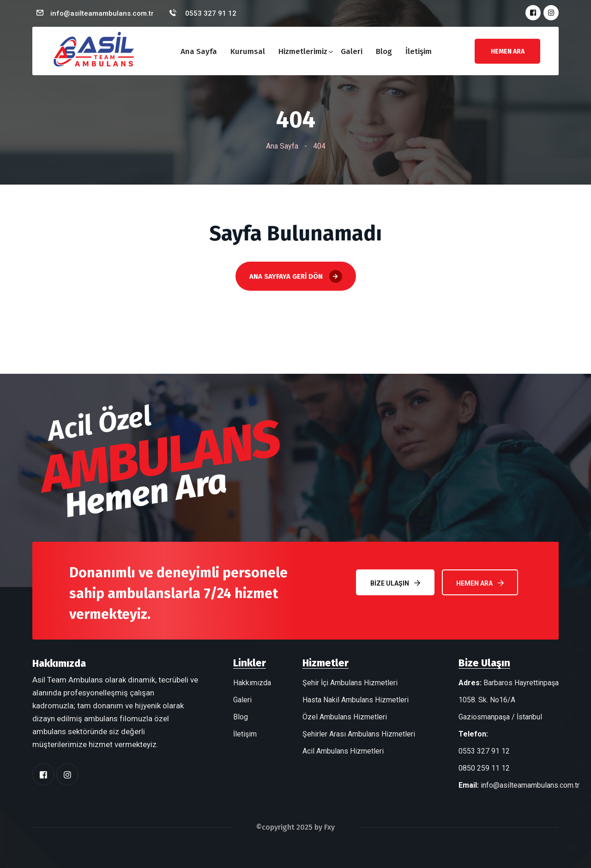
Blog (384, 51)
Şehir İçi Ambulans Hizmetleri (350, 683)
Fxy (329, 827)
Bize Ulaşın (395, 583)
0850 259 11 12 (484, 768)
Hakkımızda (252, 683)
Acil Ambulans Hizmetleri (343, 751)
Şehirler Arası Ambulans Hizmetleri (359, 734)
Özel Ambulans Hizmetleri (345, 717)
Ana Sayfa (199, 51)
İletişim (419, 51)
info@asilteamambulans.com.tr (102, 13)
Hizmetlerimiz (303, 51)
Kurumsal (248, 51)
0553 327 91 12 (210, 13)
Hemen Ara (480, 583)
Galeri (352, 51)
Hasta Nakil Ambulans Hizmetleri (356, 700)
